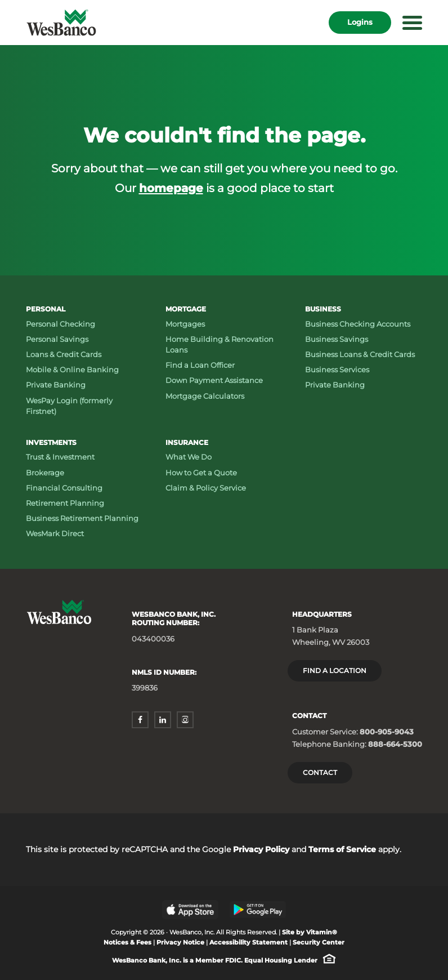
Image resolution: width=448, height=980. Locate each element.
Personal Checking (61, 324)
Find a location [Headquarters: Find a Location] (335, 671)
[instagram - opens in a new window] (185, 720)
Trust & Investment (60, 457)
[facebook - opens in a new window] (140, 720)
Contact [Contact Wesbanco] (320, 772)
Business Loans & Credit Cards (360, 354)
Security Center (319, 943)
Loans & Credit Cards (64, 354)
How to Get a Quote (201, 473)
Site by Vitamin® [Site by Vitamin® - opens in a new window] (310, 932)
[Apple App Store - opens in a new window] (190, 909)
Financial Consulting (64, 488)
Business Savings (337, 339)
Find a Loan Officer (200, 365)
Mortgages (185, 324)
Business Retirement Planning (82, 518)
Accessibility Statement (248, 943)
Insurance (187, 442)
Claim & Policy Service (206, 488)
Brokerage (45, 473)
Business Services (337, 369)
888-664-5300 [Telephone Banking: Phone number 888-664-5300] (395, 744)
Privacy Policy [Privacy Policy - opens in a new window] (261, 849)
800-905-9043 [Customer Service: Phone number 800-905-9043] (387, 732)
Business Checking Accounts (358, 324)
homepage (171, 188)
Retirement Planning (65, 503)
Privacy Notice (180, 943)
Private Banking (56, 385)
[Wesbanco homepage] (61, 23)
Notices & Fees (127, 943)
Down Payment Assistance (214, 380)
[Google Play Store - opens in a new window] (258, 910)
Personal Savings (57, 339)
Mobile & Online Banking (72, 369)
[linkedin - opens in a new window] (163, 720)
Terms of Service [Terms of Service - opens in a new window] (342, 849)
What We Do (189, 457)
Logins (360, 22)
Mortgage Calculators (205, 396)
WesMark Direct (55, 533)
